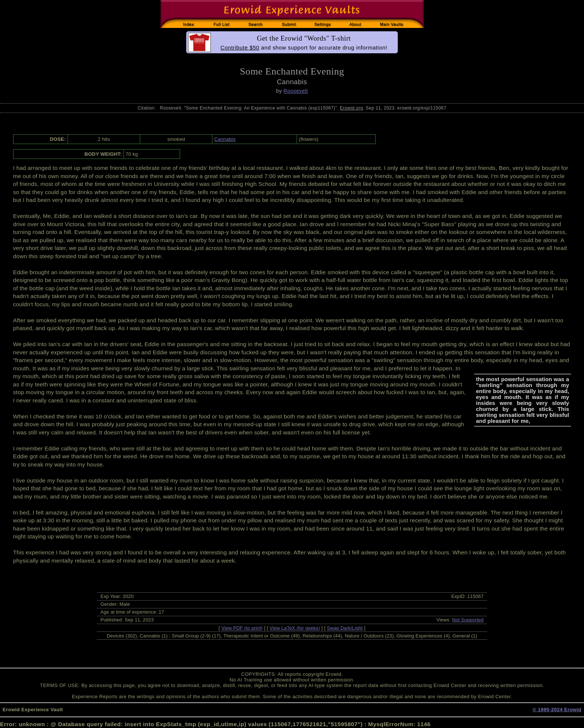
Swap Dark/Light (345, 628)
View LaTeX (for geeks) (295, 628)
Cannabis (225, 139)
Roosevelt (296, 91)
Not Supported (468, 620)
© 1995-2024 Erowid (557, 710)
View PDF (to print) (242, 628)
